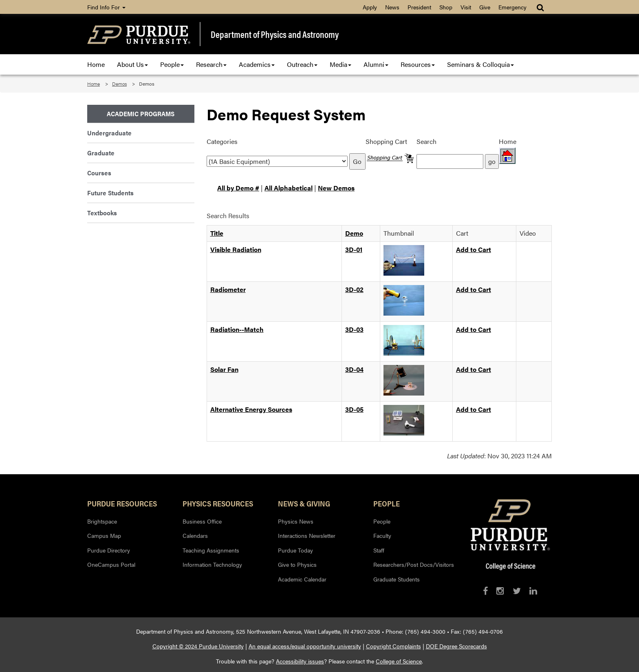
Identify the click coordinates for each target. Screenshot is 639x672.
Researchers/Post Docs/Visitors (414, 564)
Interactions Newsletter (307, 535)
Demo (354, 233)
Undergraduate (109, 133)
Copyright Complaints (393, 646)
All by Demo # (238, 188)
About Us (132, 64)
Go (357, 161)
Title (217, 233)
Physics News (296, 521)
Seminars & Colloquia (480, 64)
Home (96, 64)
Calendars (195, 535)
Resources (418, 64)
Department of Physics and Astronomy (275, 34)
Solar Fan (224, 369)
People (172, 64)
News (392, 7)
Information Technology (212, 564)
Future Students (110, 193)
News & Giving (304, 503)
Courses (99, 173)
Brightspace (102, 521)
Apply (370, 7)
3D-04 (354, 369)
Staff (379, 550)
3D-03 (354, 329)
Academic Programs (141, 114)
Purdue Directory (109, 550)
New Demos (336, 188)
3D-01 (354, 249)
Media (340, 64)
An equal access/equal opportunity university (305, 646)
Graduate (101, 153)
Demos (119, 84)
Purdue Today (295, 550)
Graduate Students (397, 579)
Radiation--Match (237, 329)
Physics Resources (218, 503)
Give (485, 7)
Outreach (302, 64)
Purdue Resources (122, 503)
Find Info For (106, 7)
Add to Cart (474, 249)
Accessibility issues (300, 661)
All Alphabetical (289, 188)
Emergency (512, 7)
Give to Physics (297, 564)
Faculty (382, 535)
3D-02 (354, 289)
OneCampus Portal (111, 564)
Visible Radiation (236, 249)
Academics (257, 64)
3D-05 (354, 409)
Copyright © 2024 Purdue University (198, 646)
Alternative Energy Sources (251, 409)
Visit (466, 7)
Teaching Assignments (211, 550)
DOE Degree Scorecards (456, 646)
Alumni (376, 64)
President (419, 7)
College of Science (399, 661)
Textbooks (102, 213)
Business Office (202, 521)
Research (211, 64)
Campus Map (104, 535)
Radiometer (228, 289)
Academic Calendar (302, 579)
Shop (446, 7)
